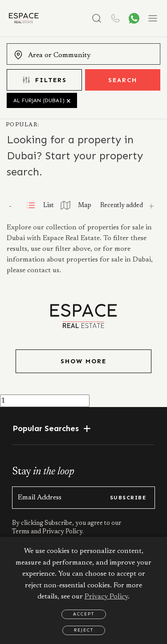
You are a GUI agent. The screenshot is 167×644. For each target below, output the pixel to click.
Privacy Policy (106, 597)
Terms (21, 532)
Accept (84, 614)
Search (123, 80)
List (40, 206)
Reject (84, 630)
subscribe (128, 498)
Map (76, 206)
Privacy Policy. (62, 532)
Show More (83, 361)
